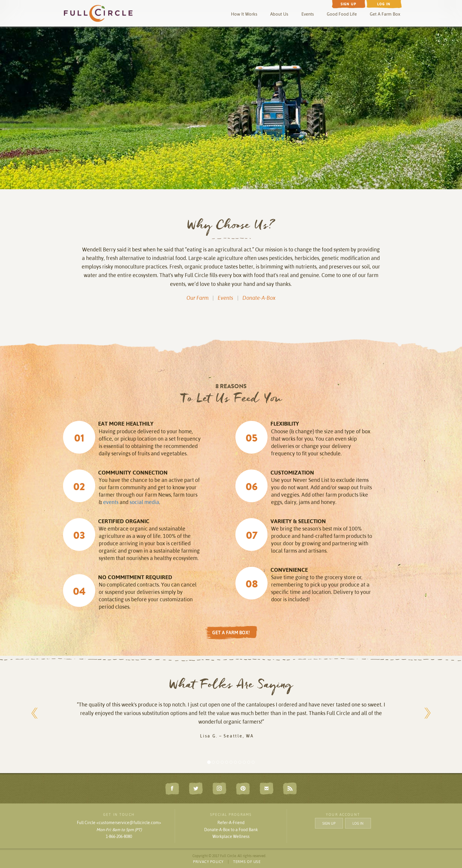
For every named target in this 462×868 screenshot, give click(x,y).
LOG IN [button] (358, 823)
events (111, 502)
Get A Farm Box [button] (385, 14)
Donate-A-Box (259, 298)
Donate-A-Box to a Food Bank (231, 830)
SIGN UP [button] (329, 823)
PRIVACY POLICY (208, 862)
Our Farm (198, 298)
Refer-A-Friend (231, 823)
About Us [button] (279, 14)
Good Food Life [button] (342, 14)
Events (308, 14)
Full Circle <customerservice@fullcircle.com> (119, 823)
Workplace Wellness (231, 836)
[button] (35, 710)
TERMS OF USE (247, 862)
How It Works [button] (244, 14)
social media (144, 502)
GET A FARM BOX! (231, 633)
